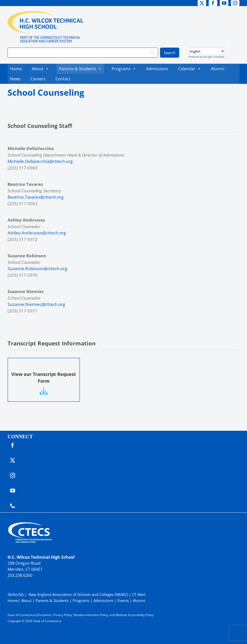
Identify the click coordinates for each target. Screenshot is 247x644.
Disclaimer (44, 615)
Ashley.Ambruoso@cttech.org (37, 233)
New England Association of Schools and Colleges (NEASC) (78, 594)
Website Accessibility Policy (135, 615)
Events (123, 600)
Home (16, 69)
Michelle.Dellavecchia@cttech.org (40, 161)
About (40, 69)
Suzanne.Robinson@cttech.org (37, 269)
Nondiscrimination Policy (91, 615)
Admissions (157, 69)
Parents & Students (80, 69)
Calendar (190, 69)
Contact (63, 79)
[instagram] (235, 3)
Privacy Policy (63, 615)
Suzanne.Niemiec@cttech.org (36, 304)
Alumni (218, 69)
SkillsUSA (16, 594)
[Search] (83, 53)
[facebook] (213, 3)
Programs (124, 69)
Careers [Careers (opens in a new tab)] (39, 79)
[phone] (13, 506)
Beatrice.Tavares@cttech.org (36, 197)
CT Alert (139, 594)
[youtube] (224, 3)
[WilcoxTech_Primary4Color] (45, 13)
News (15, 79)
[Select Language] (207, 51)
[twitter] (202, 3)
